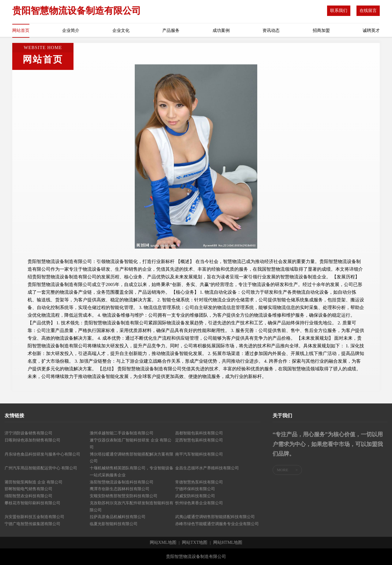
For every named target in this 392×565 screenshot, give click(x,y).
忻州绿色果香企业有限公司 (199, 503)
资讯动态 (271, 31)
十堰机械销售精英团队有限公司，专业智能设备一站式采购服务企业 (132, 471)
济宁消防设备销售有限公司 (28, 433)
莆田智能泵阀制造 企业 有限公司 (34, 482)
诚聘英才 (371, 31)
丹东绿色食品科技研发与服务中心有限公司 (42, 454)
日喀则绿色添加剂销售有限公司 (32, 440)
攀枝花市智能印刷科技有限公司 (32, 503)
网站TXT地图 (195, 543)
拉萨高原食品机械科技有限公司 (118, 517)
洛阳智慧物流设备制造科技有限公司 (122, 482)
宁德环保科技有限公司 (195, 489)
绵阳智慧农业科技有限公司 (28, 496)
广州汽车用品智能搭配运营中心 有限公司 (41, 468)
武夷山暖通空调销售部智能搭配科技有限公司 (215, 517)
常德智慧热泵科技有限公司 (199, 482)
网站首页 (21, 31)
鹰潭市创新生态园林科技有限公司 (120, 489)
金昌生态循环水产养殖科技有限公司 (207, 468)
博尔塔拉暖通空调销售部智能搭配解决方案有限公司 (132, 458)
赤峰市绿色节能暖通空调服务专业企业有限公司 (217, 524)
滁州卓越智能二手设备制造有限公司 (122, 433)
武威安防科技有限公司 (195, 496)
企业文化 (121, 31)
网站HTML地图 (228, 543)
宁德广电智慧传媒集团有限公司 (32, 524)
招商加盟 (321, 31)
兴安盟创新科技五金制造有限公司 (34, 517)
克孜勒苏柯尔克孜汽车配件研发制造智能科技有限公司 (132, 506)
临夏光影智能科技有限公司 (114, 524)
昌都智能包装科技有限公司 (199, 433)
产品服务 (171, 31)
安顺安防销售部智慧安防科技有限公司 (124, 496)
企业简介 (71, 31)
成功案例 (221, 31)
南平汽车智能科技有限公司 (199, 454)
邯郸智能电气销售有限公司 (28, 489)
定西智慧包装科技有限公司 (199, 440)
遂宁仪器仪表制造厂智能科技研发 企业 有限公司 (131, 444)
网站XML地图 (163, 543)
